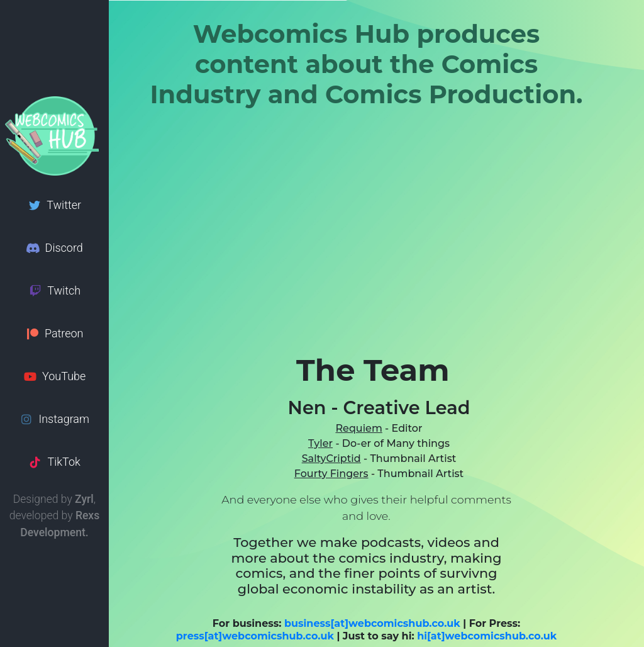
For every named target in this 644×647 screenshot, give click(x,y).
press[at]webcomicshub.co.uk (255, 636)
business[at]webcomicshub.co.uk (372, 623)
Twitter (54, 205)
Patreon (54, 333)
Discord (54, 248)
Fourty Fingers (331, 474)
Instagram (54, 419)
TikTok (54, 462)
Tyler (320, 443)
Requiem (358, 428)
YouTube (55, 376)
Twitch (54, 290)
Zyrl (84, 499)
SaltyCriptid (331, 459)
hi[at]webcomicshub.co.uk (487, 636)
